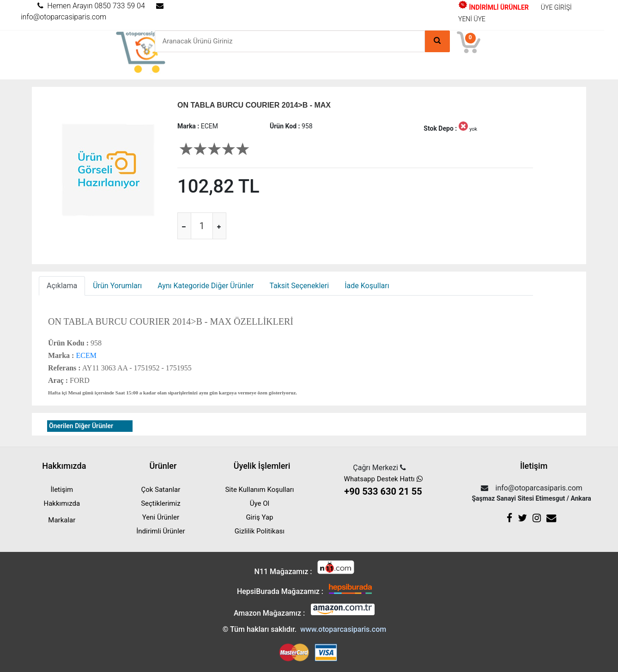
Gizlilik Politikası (260, 531)
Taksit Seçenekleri (299, 286)
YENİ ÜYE (472, 19)
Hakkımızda (62, 503)
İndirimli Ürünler (161, 531)
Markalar (62, 520)
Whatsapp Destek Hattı (383, 487)
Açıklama (62, 286)
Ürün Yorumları (117, 286)
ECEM (85, 355)
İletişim (62, 490)
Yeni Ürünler (161, 517)
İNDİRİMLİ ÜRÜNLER (494, 7)
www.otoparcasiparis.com (343, 629)
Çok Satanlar (161, 490)
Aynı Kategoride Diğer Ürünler (206, 286)
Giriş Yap (259, 517)
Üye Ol (260, 503)
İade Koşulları (367, 286)
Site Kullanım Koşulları (259, 490)
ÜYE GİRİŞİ (556, 7)
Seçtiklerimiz (161, 503)
